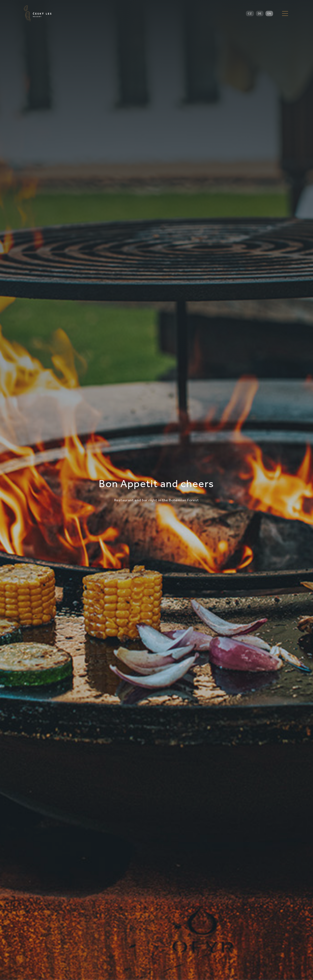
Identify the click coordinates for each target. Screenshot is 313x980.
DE (260, 13)
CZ (250, 13)
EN (269, 13)
